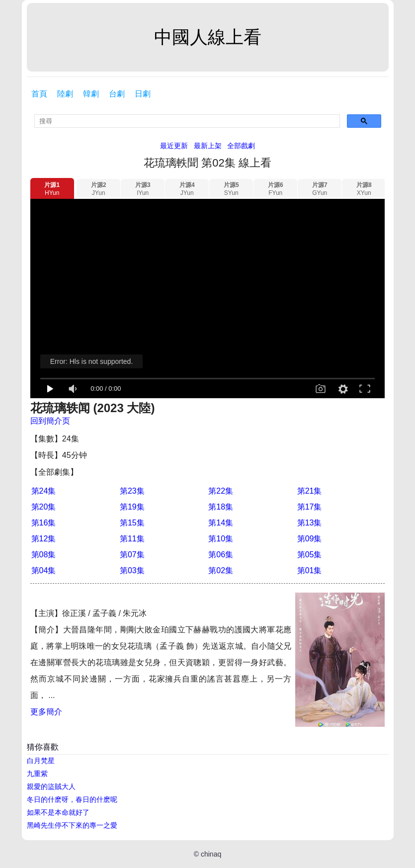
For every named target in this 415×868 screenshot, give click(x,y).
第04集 (44, 570)
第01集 (310, 570)
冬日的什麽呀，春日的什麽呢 (72, 799)
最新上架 (208, 146)
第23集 (132, 491)
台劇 (117, 94)
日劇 (143, 94)
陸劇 (65, 94)
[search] (187, 121)
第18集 (221, 507)
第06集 (221, 555)
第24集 (44, 491)
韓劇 (91, 94)
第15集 (132, 523)
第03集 (132, 570)
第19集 (132, 507)
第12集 (44, 539)
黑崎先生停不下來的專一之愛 (72, 825)
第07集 (132, 555)
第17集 (310, 507)
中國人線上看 (208, 37)
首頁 (39, 94)
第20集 (44, 507)
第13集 (310, 523)
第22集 (221, 491)
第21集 (310, 491)
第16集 (44, 523)
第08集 (44, 555)
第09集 (310, 539)
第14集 (221, 523)
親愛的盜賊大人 (51, 786)
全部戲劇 (241, 146)
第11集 (132, 539)
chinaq (211, 854)
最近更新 (174, 146)
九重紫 (37, 774)
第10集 (221, 539)
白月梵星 (41, 761)
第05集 (310, 555)
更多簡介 (46, 712)
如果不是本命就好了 (58, 812)
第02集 (221, 570)
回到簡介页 (50, 421)
